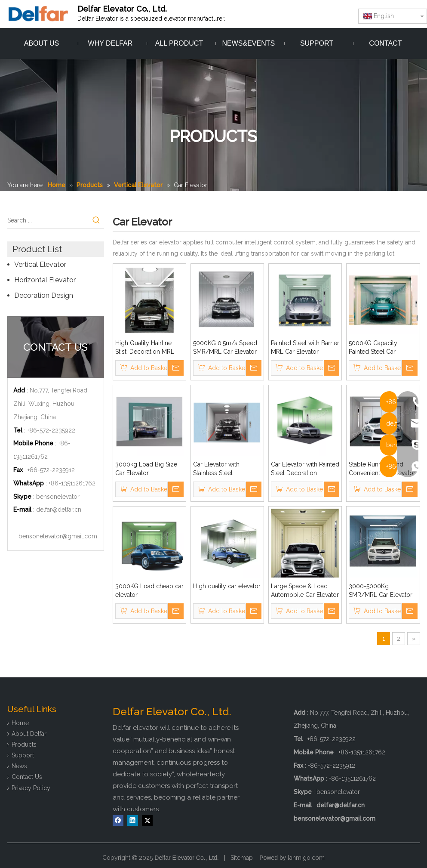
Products (24, 744)
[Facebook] (118, 820)
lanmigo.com (306, 858)
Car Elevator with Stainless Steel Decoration (216, 469)
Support (23, 755)
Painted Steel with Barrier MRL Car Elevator (305, 347)
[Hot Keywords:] (96, 220)
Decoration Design (44, 295)
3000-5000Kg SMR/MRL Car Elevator (381, 590)
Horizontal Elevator (45, 280)
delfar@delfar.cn (59, 510)
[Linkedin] (133, 820)
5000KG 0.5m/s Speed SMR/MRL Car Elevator (225, 347)
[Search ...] (48, 220)
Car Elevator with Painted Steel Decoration (305, 469)
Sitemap (242, 858)
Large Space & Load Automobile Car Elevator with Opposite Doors (305, 591)
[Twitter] (147, 820)
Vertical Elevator (40, 264)
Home (20, 723)
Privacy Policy (31, 788)
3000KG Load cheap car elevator (149, 590)
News (19, 766)
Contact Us (27, 777)
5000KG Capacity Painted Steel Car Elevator (373, 348)
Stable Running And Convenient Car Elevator (382, 469)
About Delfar (29, 734)
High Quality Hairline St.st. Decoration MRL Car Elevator (145, 348)
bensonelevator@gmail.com (58, 536)
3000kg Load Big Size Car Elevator (146, 469)
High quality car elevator (227, 586)
